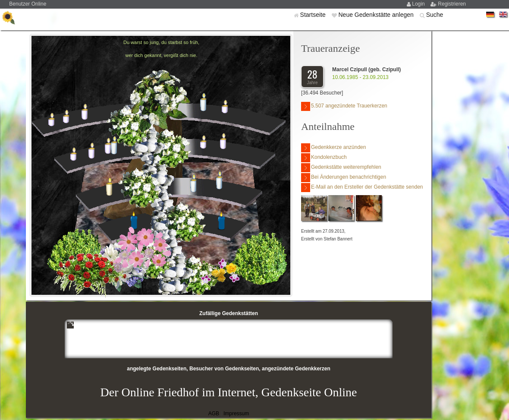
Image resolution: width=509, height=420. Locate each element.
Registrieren (452, 4)
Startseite (314, 15)
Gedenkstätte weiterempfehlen (341, 168)
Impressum (236, 414)
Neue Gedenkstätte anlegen (377, 15)
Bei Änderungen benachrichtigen (344, 178)
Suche (435, 15)
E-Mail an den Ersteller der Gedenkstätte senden (362, 188)
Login (419, 4)
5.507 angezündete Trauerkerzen (344, 106)
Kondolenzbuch (324, 158)
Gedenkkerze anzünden (333, 148)
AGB (214, 414)
